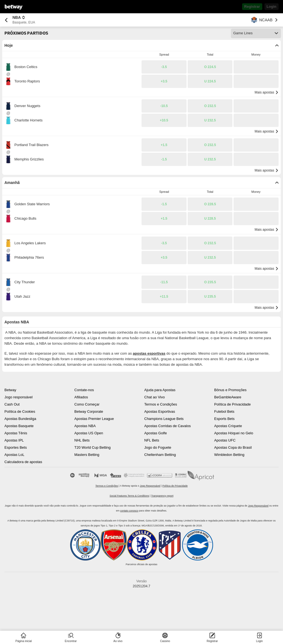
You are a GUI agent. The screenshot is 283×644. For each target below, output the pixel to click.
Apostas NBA (85, 426)
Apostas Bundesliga (20, 419)
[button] (164, 67)
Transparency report (162, 496)
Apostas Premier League (94, 419)
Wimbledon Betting (229, 455)
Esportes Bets (16, 447)
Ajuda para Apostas (160, 390)
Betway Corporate (89, 411)
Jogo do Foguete (158, 447)
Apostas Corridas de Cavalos (167, 426)
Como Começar (87, 404)
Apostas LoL (14, 455)
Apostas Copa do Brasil (233, 447)
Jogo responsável (19, 397)
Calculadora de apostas (23, 462)
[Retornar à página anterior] (6, 20)
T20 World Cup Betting (92, 447)
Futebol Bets (224, 411)
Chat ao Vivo (154, 397)
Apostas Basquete (19, 426)
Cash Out (12, 404)
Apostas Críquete (228, 426)
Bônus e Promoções (230, 390)
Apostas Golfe (156, 433)
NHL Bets (82, 440)
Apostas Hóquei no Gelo (234, 433)
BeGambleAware (228, 397)
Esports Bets (224, 419)
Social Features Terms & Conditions (129, 496)
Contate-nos (84, 390)
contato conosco (129, 511)
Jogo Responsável (150, 486)
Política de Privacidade (232, 404)
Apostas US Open (89, 433)
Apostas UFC (225, 440)
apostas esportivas (149, 353)
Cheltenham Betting (160, 455)
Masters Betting (87, 455)
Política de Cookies (20, 411)
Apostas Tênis (16, 433)
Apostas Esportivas (160, 411)
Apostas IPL (14, 440)
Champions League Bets (164, 419)
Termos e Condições (161, 404)
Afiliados (81, 397)
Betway (10, 390)
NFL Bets (152, 440)
